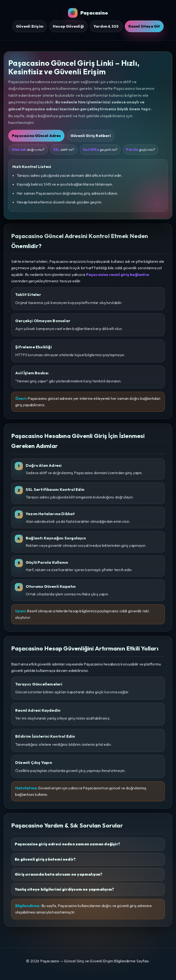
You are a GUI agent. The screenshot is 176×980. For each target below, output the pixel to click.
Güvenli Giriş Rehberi (91, 136)
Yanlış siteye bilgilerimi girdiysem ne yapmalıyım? (64, 889)
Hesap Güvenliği (68, 26)
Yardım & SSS (106, 26)
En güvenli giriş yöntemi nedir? (45, 859)
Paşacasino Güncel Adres (36, 136)
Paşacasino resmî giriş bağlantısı (118, 274)
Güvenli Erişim (30, 26)
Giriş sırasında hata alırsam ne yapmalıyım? (59, 874)
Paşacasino (88, 13)
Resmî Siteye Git (144, 26)
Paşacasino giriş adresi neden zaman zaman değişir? (67, 844)
